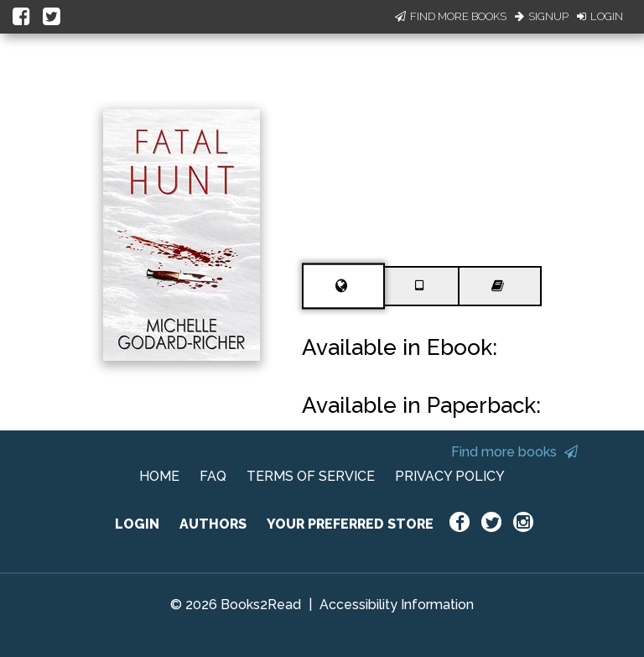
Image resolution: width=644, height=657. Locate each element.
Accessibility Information (397, 605)
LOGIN (137, 524)
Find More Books (451, 16)
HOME (159, 476)
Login (600, 16)
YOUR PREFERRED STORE (350, 524)
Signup (542, 16)
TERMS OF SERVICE (311, 476)
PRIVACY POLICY (450, 476)
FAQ (213, 476)
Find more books (514, 452)
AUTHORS (213, 524)
